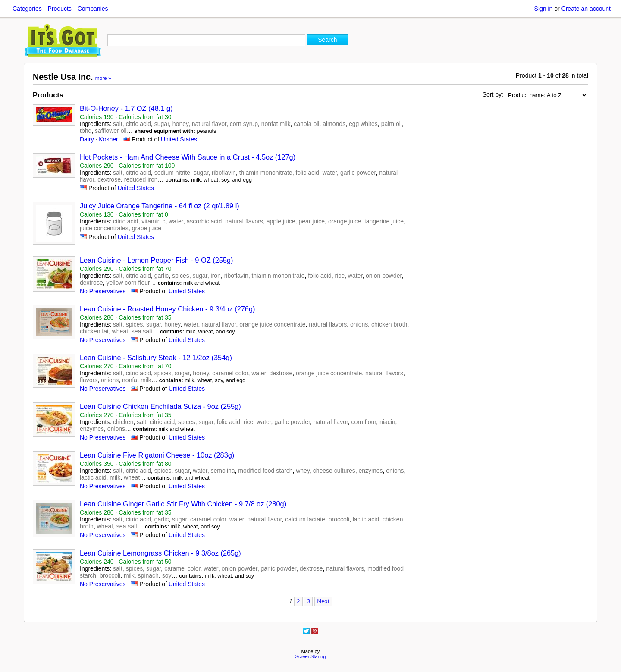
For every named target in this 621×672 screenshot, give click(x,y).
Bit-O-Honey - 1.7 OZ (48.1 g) (126, 108)
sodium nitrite (172, 173)
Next (323, 601)
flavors (89, 380)
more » (103, 78)
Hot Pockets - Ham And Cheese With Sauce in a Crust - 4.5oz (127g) (188, 157)
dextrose (109, 179)
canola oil (306, 124)
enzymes (92, 429)
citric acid (138, 124)
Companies (93, 9)
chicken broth (389, 324)
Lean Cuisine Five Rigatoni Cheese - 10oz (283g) (157, 455)
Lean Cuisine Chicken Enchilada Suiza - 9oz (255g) (160, 406)
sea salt (142, 331)
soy (167, 575)
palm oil (392, 124)
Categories (27, 9)
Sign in (544, 9)
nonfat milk (276, 124)
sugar (162, 124)
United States (179, 139)
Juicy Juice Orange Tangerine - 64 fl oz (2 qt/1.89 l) (160, 206)
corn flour (364, 422)
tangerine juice (384, 221)
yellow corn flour (128, 283)
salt (118, 124)
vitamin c (153, 221)
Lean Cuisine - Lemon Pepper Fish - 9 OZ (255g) (157, 260)
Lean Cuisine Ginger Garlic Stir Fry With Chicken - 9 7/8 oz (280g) (183, 504)
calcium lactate (305, 519)
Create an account (586, 9)
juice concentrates (104, 228)
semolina (223, 471)
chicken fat (94, 331)
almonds (334, 124)
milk (115, 477)
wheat (120, 331)
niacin (387, 422)
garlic (162, 276)
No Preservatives (103, 291)
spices (181, 276)
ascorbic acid (204, 221)
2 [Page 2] (298, 601)
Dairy (87, 139)
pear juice (312, 221)
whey (303, 471)
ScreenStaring (311, 656)
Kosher (108, 139)
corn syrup (244, 124)
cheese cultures (334, 471)
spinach (148, 575)
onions (359, 324)
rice (340, 276)
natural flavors (244, 221)
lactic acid (93, 477)
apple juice (281, 221)
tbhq (86, 131)
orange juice (345, 221)
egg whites (363, 124)
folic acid (307, 173)
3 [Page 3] (308, 601)
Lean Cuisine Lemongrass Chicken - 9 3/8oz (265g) (160, 553)
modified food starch (265, 471)
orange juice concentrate (272, 324)
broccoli (339, 519)
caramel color (230, 373)
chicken (123, 422)
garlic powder (358, 173)
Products (60, 9)
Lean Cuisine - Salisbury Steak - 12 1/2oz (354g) (156, 358)
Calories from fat (145, 117)
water (330, 173)
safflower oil (111, 131)
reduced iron (141, 179)
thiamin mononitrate (266, 173)
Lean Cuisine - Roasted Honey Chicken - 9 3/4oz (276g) (168, 309)
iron (216, 276)
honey (180, 124)
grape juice (147, 228)
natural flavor (209, 124)
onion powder (384, 276)
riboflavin (224, 173)
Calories (97, 117)
